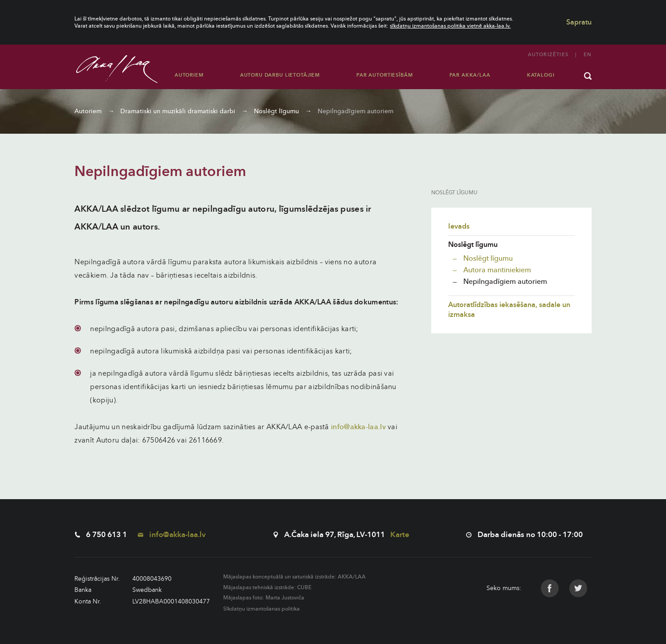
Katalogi (541, 75)
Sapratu (579, 22)
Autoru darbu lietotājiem (280, 75)
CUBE (304, 587)
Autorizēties (548, 55)
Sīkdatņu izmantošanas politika (261, 609)
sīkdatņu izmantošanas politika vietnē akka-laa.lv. (450, 26)
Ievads (459, 226)
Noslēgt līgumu (276, 111)
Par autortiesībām (384, 75)
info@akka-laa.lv (358, 427)
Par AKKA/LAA (470, 75)
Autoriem (189, 75)
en (587, 55)
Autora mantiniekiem (496, 270)
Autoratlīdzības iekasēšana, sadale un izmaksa (509, 310)
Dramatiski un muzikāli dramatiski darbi (178, 111)
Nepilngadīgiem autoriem (355, 111)
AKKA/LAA (352, 577)
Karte (400, 535)
